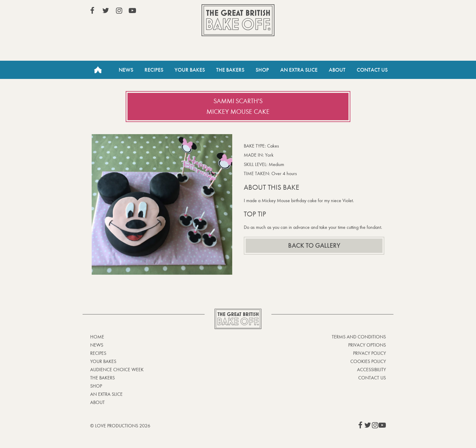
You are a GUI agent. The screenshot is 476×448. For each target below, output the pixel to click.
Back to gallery (314, 246)
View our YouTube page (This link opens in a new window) (132, 11)
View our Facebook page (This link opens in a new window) (92, 11)
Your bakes (103, 361)
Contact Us (372, 70)
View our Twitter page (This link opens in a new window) (106, 11)
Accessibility (371, 370)
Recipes (154, 70)
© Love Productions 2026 (120, 426)
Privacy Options (367, 345)
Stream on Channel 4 (358, 12)
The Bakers (230, 70)
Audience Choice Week (117, 370)
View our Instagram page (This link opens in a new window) (119, 11)
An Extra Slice (299, 70)
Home (98, 70)
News (126, 70)
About (337, 70)
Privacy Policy (369, 353)
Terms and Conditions (359, 337)
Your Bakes (190, 70)
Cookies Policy (368, 361)
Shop (262, 70)
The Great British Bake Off (238, 20)
